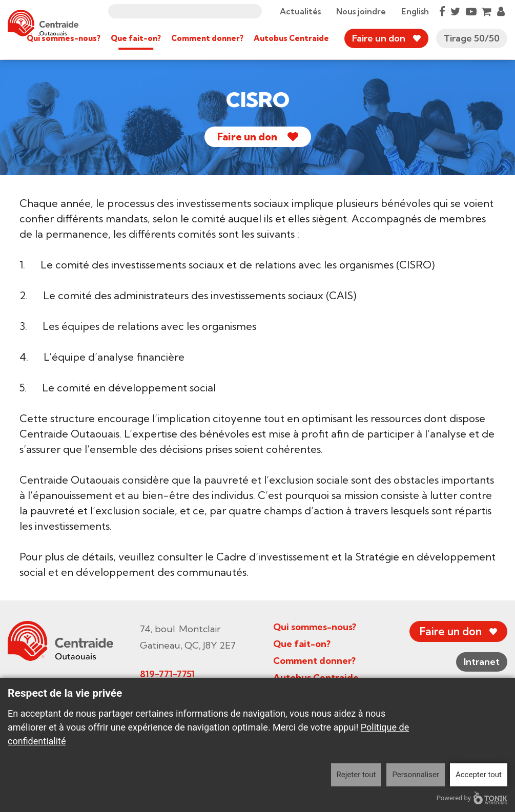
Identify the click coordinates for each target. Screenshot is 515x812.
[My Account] (501, 11)
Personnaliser (416, 775)
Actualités (300, 11)
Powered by (472, 798)
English (415, 11)
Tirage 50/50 (472, 38)
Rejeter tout (356, 775)
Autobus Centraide (291, 38)
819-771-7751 (167, 674)
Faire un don (379, 38)
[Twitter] (456, 11)
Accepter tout (479, 775)
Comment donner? (207, 38)
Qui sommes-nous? (64, 38)
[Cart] (487, 11)
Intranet (482, 662)
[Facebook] (442, 11)
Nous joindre (361, 11)
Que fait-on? (136, 38)
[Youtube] (471, 11)
